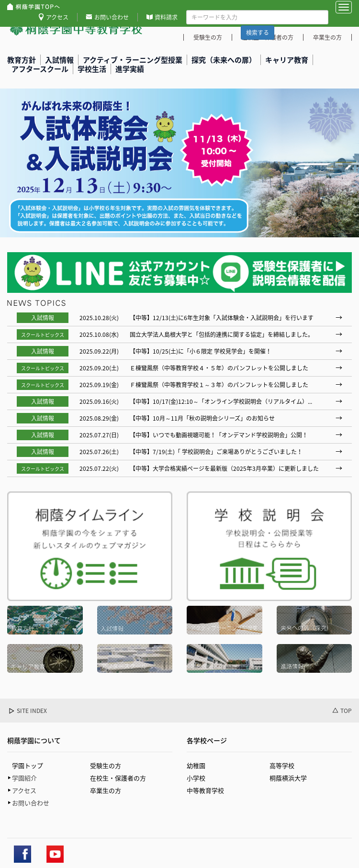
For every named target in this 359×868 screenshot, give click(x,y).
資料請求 (166, 17)
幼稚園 (196, 765)
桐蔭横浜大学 (288, 778)
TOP (346, 711)
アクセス (57, 17)
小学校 (196, 778)
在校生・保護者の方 (118, 778)
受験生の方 (106, 765)
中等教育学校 (205, 790)
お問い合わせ (112, 17)
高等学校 (282, 765)
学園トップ (28, 765)
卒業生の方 (106, 790)
